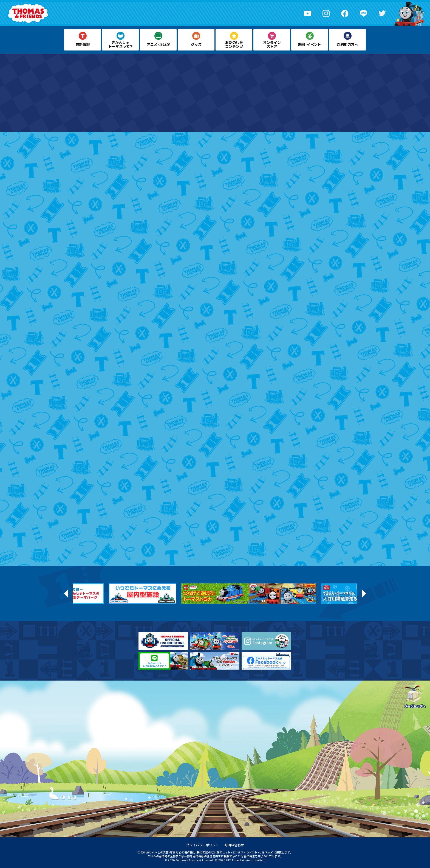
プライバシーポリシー (202, 845)
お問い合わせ (234, 845)
